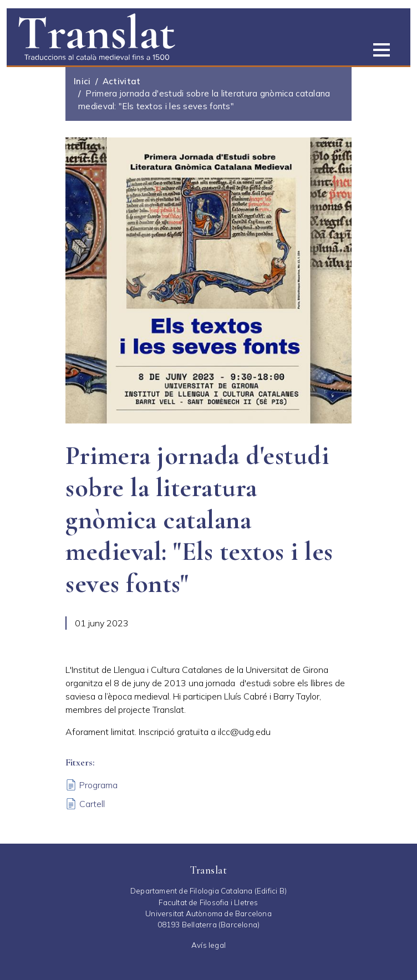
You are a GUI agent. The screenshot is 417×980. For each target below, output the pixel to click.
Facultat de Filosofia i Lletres (208, 902)
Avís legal (208, 945)
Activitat (122, 81)
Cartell (92, 804)
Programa (98, 785)
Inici (82, 81)
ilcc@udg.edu (244, 732)
